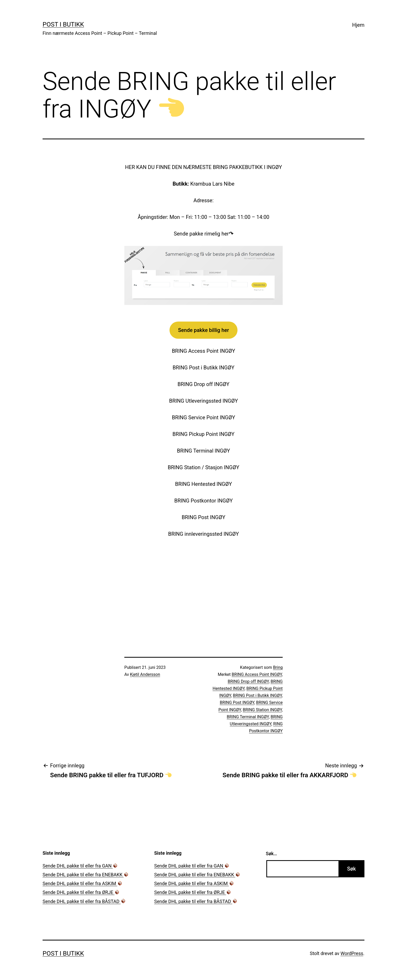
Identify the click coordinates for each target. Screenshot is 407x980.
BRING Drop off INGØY (248, 681)
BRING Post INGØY (237, 703)
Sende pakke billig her (203, 330)
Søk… (271, 854)
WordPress (352, 953)
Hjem (358, 25)
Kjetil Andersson (145, 674)
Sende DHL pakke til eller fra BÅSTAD (84, 901)
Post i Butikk (63, 24)
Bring (278, 667)
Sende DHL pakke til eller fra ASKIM (82, 883)
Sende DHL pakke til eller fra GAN (80, 866)
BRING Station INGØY (262, 710)
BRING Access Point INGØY (257, 674)
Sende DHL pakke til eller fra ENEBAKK (86, 875)
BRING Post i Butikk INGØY (257, 695)
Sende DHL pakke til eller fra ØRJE (81, 892)
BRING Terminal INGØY (248, 717)
